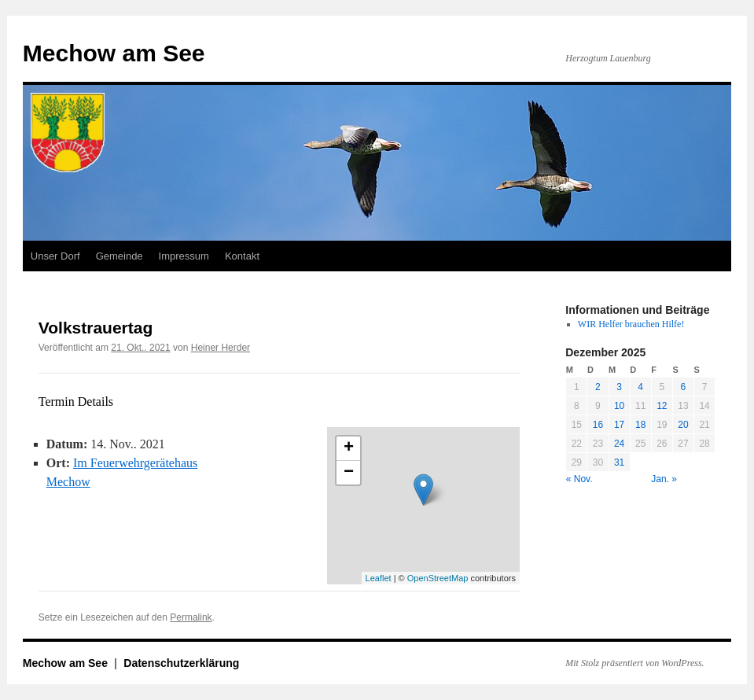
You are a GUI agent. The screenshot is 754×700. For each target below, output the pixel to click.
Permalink (191, 617)
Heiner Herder (221, 348)
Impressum (184, 256)
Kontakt (242, 256)
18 (640, 425)
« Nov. (579, 479)
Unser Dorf (55, 256)
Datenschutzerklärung (181, 663)
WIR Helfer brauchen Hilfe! (631, 324)
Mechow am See (114, 53)
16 (598, 425)
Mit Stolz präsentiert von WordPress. (634, 663)
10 (619, 406)
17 (619, 425)
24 (619, 444)
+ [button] (349, 448)
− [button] (349, 473)
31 (619, 462)
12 (662, 406)
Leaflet (379, 578)
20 (683, 425)
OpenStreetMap (438, 578)
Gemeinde (120, 256)
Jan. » (664, 479)
